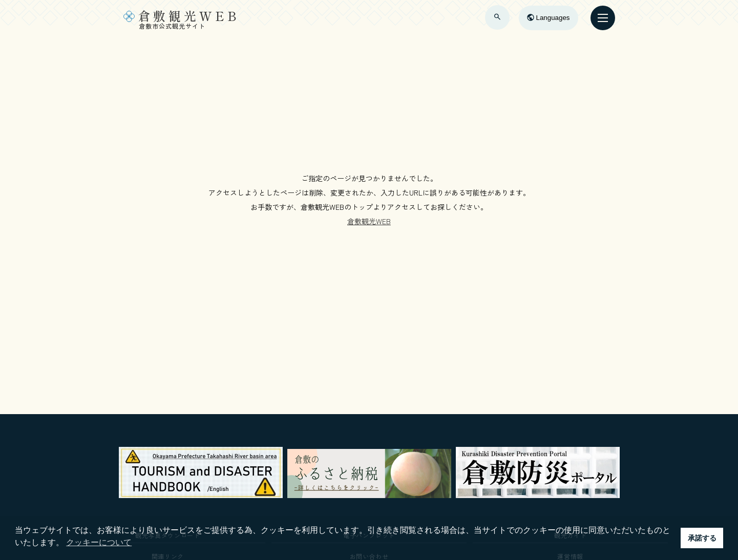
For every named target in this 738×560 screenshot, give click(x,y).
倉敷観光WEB (369, 221)
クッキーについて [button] (99, 542)
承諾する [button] (702, 538)
